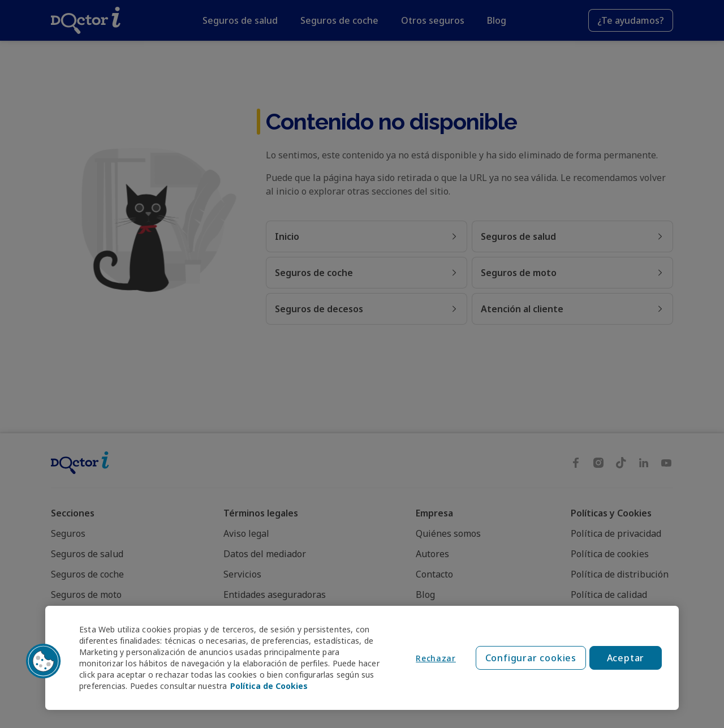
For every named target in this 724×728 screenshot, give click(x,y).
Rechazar (436, 658)
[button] (44, 661)
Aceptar (626, 658)
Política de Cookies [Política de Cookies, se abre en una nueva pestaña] (269, 686)
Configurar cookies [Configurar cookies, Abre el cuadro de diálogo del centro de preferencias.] (531, 658)
